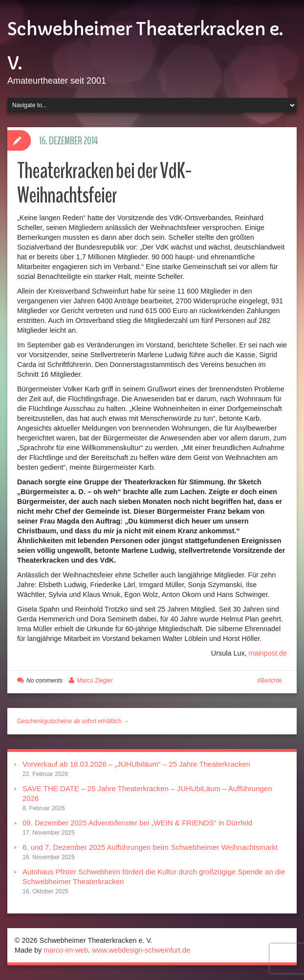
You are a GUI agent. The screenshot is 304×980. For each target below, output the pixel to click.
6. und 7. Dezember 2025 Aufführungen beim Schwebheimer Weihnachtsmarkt (150, 847)
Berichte (271, 681)
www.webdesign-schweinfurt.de (141, 950)
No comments (44, 681)
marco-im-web (66, 950)
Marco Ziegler (95, 681)
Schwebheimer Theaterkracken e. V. (145, 46)
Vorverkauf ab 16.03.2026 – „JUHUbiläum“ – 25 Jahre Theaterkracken (136, 764)
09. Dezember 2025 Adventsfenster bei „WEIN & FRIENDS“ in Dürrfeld (137, 823)
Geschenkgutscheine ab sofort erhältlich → (73, 721)
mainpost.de (268, 653)
